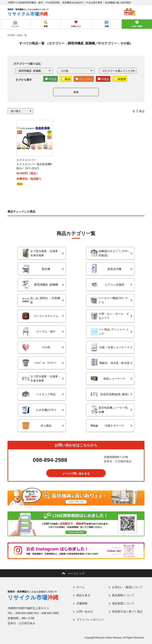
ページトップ (76, 573)
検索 (76, 92)
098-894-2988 (50, 460)
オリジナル (84, 79)
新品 (66, 79)
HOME (11, 35)
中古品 (51, 79)
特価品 (104, 79)
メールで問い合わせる (76, 474)
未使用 (120, 79)
